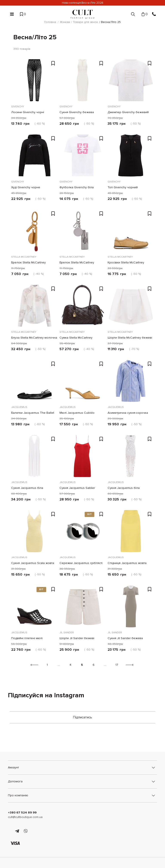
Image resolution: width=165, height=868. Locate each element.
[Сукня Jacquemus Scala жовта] (34, 531)
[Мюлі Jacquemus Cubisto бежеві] (83, 381)
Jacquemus (19, 407)
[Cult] (82, 14)
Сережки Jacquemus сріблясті (81, 563)
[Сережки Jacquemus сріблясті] (83, 531)
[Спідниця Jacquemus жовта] (131, 531)
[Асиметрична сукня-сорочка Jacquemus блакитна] (131, 381)
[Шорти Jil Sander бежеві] (83, 606)
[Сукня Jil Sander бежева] (131, 606)
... (59, 665)
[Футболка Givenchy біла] (83, 155)
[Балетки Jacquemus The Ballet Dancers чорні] (34, 381)
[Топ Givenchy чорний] (131, 155)
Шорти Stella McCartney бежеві (130, 338)
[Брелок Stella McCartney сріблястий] (83, 231)
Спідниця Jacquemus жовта (127, 563)
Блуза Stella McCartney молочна (34, 338)
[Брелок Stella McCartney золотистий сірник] (34, 231)
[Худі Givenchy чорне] (34, 155)
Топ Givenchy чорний (123, 187)
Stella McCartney (24, 257)
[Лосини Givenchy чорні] (34, 80)
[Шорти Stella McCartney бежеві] (131, 306)
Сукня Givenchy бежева (77, 112)
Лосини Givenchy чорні (28, 112)
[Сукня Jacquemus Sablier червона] (83, 456)
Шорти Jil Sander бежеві (77, 638)
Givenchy (18, 107)
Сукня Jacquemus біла (27, 488)
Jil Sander (67, 633)
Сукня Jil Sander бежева (125, 638)
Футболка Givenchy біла (77, 187)
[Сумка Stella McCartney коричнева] (83, 306)
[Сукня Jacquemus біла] (34, 456)
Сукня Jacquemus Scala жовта (33, 563)
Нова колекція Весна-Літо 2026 (83, 3)
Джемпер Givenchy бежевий (128, 112)
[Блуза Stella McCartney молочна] (34, 306)
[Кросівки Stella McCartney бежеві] (131, 231)
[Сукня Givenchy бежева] (83, 80)
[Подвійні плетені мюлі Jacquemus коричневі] (34, 606)
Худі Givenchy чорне (26, 187)
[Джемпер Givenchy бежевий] (131, 80)
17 (117, 665)
